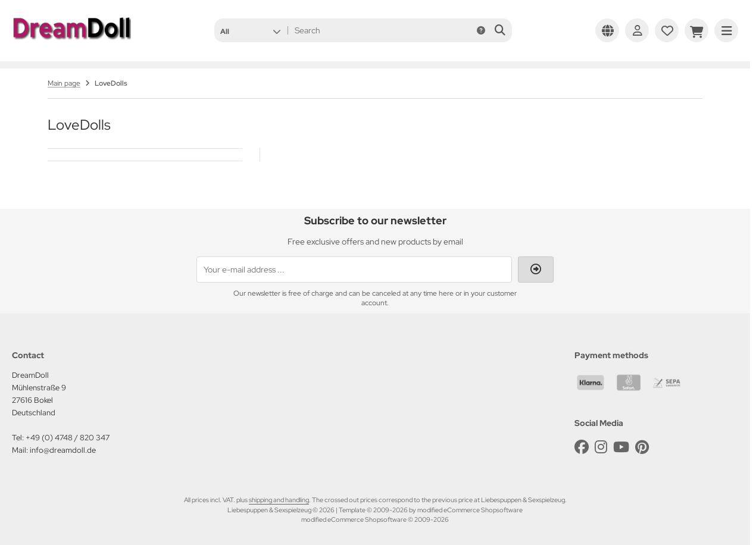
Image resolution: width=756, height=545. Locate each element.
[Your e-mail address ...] (354, 270)
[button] (250, 30)
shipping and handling (279, 500)
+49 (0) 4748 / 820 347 (68, 438)
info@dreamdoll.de (63, 450)
